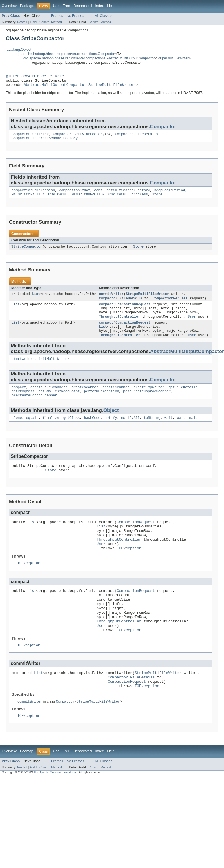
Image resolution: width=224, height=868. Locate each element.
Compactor (163, 129)
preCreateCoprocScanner (34, 408)
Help (111, 6)
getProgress (23, 403)
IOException (129, 569)
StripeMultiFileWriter (173, 58)
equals (32, 431)
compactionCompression (33, 195)
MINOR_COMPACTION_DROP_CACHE (99, 199)
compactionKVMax (75, 195)
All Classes (103, 16)
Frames (57, 16)
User (192, 325)
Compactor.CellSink (30, 137)
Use (56, 6)
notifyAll (130, 431)
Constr (44, 22)
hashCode (92, 431)
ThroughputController (119, 325)
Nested (22, 22)
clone (17, 431)
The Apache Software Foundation (55, 808)
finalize (51, 431)
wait (169, 431)
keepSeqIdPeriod (170, 195)
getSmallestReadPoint (59, 403)
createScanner (85, 398)
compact (106, 311)
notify (111, 431)
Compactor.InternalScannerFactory (45, 142)
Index (99, 6)
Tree (66, 6)
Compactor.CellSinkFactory (79, 137)
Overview (9, 6)
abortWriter (23, 370)
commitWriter (111, 300)
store (157, 199)
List (36, 300)
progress (140, 199)
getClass (72, 431)
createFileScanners (49, 398)
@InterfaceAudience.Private (35, 77)
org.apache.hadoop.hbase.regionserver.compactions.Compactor (65, 54)
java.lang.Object (18, 50)
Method (56, 22)
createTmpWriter (149, 398)
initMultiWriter (54, 370)
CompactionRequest (170, 304)
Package (27, 6)
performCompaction (102, 403)
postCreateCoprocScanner (147, 403)
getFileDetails (183, 398)
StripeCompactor (27, 252)
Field (33, 22)
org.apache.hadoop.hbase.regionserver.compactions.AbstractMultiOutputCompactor (89, 58)
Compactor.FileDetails (136, 137)
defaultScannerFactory (128, 195)
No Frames (75, 16)
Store (138, 252)
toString (152, 431)
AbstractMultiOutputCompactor (55, 87)
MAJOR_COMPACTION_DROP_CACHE (40, 199)
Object (111, 423)
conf (98, 195)
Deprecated (83, 6)
